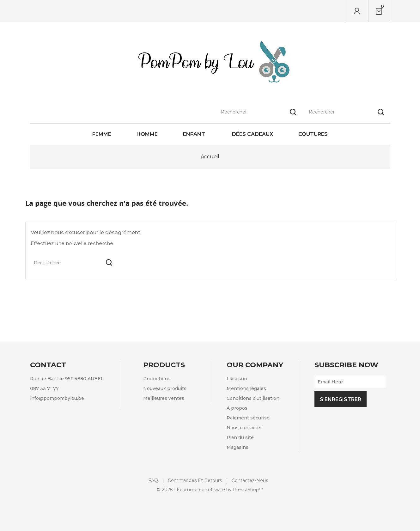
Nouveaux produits (165, 388)
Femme (102, 134)
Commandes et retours (195, 480)
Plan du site (240, 437)
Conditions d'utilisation (253, 398)
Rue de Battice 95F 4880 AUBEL (67, 379)
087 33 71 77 (44, 388)
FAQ (153, 480)
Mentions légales (246, 388)
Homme (147, 134)
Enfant (194, 134)
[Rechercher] (346, 11)
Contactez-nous (250, 480)
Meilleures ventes (164, 398)
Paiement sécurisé (248, 418)
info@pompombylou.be (57, 398)
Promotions (157, 379)
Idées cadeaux (252, 134)
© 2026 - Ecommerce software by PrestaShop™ (210, 490)
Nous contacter (244, 428)
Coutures (313, 134)
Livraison (237, 379)
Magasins (237, 447)
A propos (237, 408)
